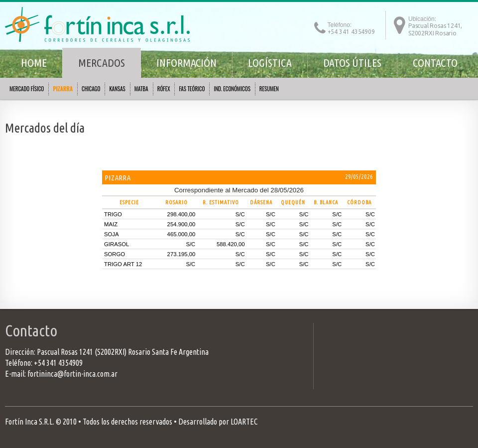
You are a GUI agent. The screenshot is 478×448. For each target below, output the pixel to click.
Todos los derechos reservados (127, 422)
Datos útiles (352, 63)
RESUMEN (269, 89)
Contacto (435, 63)
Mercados (102, 63)
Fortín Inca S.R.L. (30, 422)
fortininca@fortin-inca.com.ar (72, 374)
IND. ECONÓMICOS (232, 89)
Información (186, 63)
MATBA (141, 89)
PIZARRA (63, 89)
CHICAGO (91, 89)
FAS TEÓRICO (192, 89)
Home (34, 63)
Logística (270, 63)
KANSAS (117, 89)
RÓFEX (164, 89)
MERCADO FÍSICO (27, 89)
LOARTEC (244, 422)
